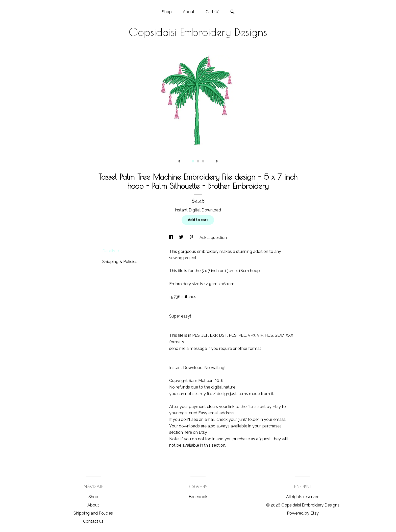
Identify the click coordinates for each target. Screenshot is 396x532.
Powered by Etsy (303, 513)
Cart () (213, 12)
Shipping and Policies (93, 513)
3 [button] (203, 161)
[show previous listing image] (179, 161)
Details (111, 251)
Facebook (198, 497)
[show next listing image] (217, 161)
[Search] (232, 12)
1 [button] (193, 161)
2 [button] (198, 161)
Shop (167, 12)
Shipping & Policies (120, 262)
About (189, 12)
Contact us (93, 521)
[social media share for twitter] (182, 238)
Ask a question (213, 238)
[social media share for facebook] (171, 238)
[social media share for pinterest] (192, 238)
